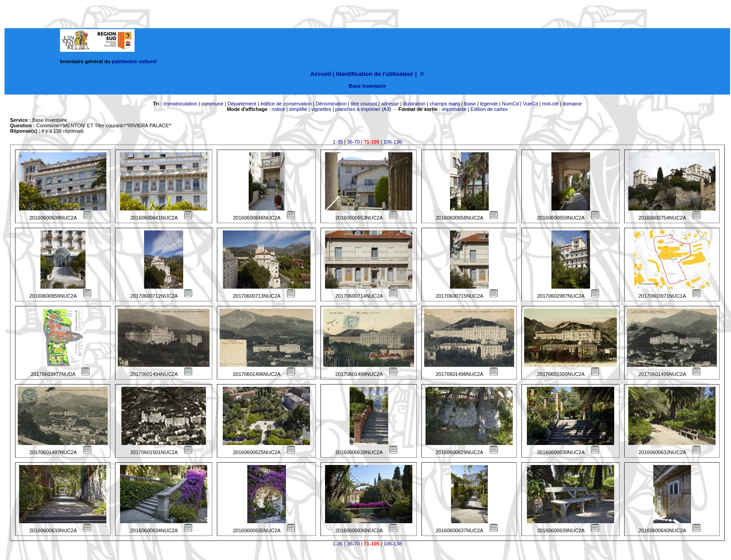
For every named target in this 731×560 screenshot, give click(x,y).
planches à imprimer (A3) (363, 109)
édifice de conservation (286, 104)
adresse (390, 104)
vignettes (321, 109)
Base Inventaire (367, 86)
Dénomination (331, 104)
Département (242, 104)
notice (278, 109)
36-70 (353, 142)
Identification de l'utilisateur (375, 74)
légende (489, 104)
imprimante (454, 109)
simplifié (298, 109)
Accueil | (323, 74)
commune (212, 104)
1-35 (338, 142)
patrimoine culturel (134, 61)
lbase (470, 104)
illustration (414, 104)
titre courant (364, 104)
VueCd (530, 104)
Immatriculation (180, 104)
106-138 (393, 142)
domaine (572, 104)
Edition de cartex (489, 109)
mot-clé (551, 104)
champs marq (445, 104)
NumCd (510, 104)
